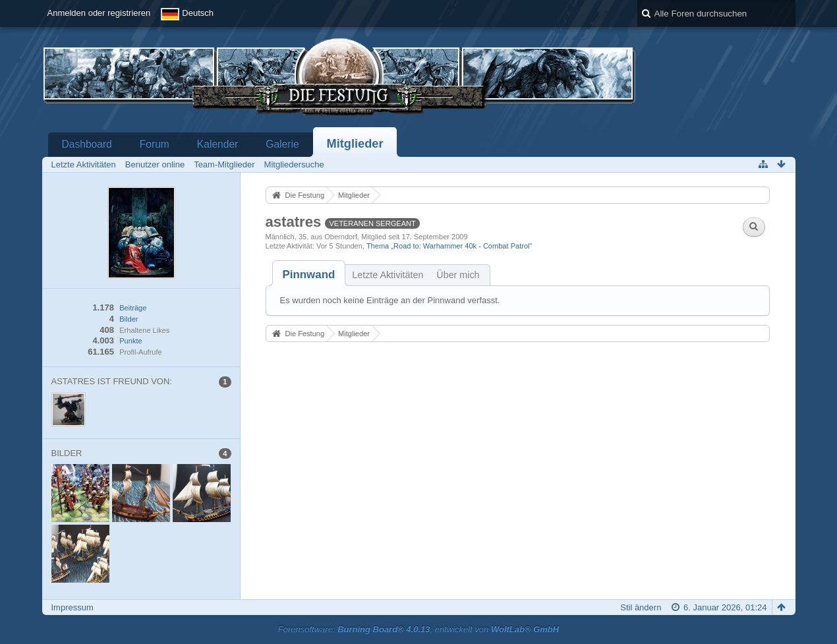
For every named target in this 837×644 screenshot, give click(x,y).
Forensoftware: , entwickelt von (418, 629)
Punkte (130, 341)
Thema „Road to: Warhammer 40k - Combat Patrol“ (449, 246)
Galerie (282, 144)
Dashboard (87, 144)
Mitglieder (355, 144)
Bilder (129, 319)
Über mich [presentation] (458, 275)
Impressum (72, 607)
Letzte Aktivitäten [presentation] (388, 275)
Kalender (217, 144)
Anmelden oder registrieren (99, 13)
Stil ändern (641, 607)
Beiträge (133, 308)
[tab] (309, 275)
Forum (155, 144)
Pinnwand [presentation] (309, 275)
